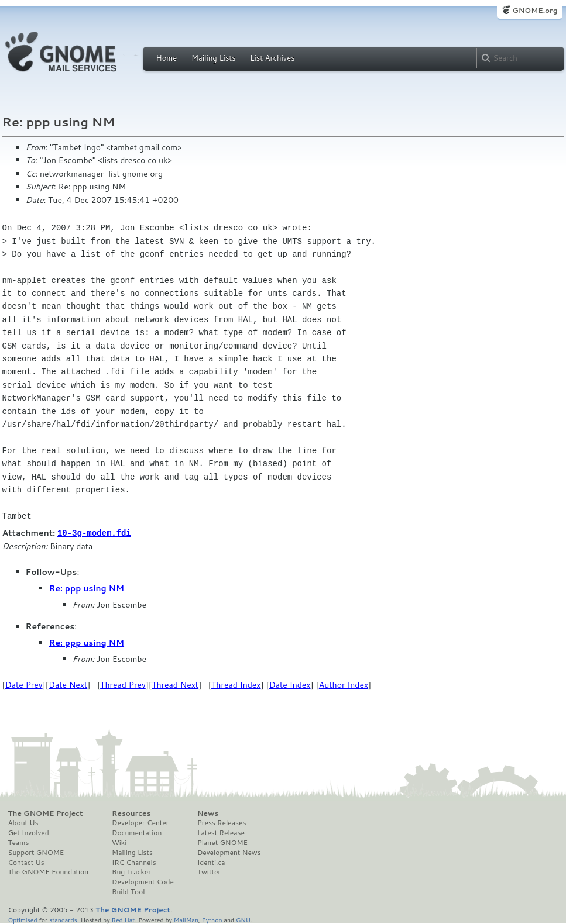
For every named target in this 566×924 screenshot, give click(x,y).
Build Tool (128, 891)
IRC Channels (134, 862)
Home (167, 58)
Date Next (68, 684)
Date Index (290, 684)
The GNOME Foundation (49, 871)
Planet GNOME (222, 842)
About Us (23, 822)
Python (212, 919)
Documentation (137, 832)
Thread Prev (123, 684)
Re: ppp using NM (87, 588)
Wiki (119, 842)
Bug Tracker (131, 871)
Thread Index (236, 684)
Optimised (23, 919)
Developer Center (140, 822)
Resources (131, 813)
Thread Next (175, 684)
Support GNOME (36, 852)
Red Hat (123, 919)
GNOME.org (535, 10)
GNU (243, 919)
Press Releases (222, 822)
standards (63, 919)
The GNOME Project (46, 813)
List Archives (272, 58)
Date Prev (24, 684)
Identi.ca (211, 862)
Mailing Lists (214, 58)
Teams (19, 842)
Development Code (143, 881)
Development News (229, 852)
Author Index (344, 684)
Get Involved (29, 832)
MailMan (186, 919)
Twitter (209, 871)
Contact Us (26, 862)
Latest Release (221, 832)
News (208, 813)
